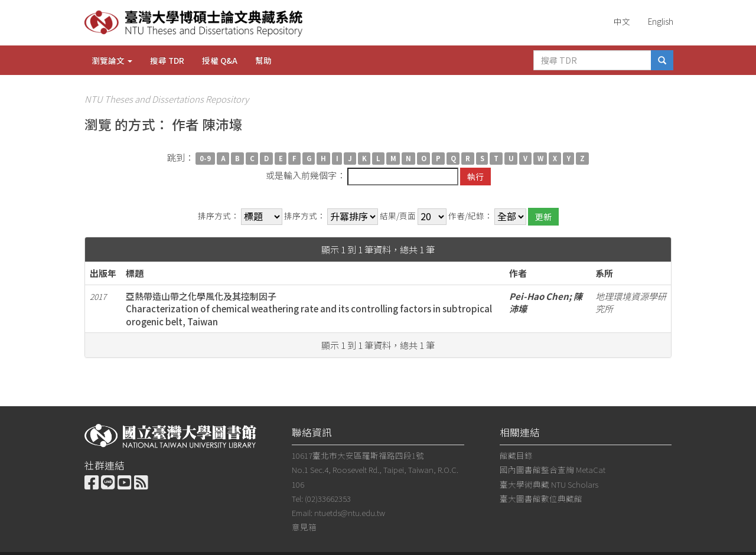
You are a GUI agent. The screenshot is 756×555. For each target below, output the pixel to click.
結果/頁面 (398, 216)
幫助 (263, 60)
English (661, 21)
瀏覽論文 (112, 60)
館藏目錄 (516, 455)
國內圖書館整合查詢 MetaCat (553, 469)
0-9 (205, 158)
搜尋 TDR (167, 60)
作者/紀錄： (470, 216)
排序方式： (219, 216)
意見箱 (304, 527)
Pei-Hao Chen (539, 296)
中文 (622, 21)
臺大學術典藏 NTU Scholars (549, 484)
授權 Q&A (220, 60)
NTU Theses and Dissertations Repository (167, 99)
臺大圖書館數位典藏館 (541, 498)
